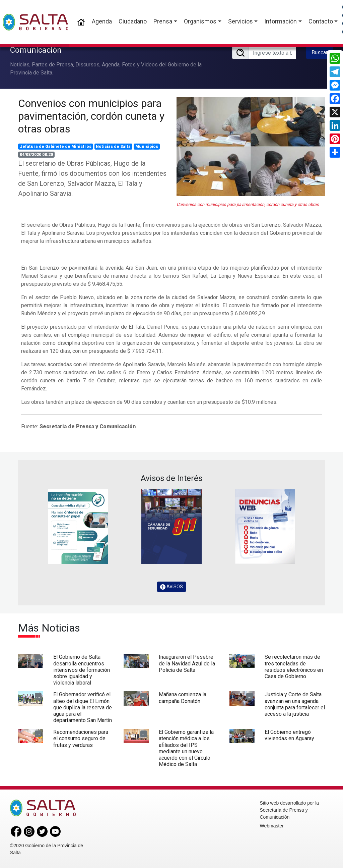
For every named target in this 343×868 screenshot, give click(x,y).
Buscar (320, 52)
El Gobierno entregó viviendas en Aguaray (289, 735)
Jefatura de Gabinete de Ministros (56, 147)
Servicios (241, 21)
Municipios (147, 147)
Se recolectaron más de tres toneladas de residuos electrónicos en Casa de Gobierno (294, 667)
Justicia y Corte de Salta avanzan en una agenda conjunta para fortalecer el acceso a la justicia (295, 704)
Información (281, 21)
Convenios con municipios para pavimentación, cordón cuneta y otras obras (91, 116)
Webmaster (272, 826)
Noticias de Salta (113, 147)
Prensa (163, 21)
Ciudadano (133, 21)
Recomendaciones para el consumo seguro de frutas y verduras (81, 738)
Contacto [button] (321, 21)
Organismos (200, 21)
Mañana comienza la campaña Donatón (183, 698)
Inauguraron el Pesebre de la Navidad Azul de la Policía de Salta (187, 663)
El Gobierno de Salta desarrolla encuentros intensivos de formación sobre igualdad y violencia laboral (82, 670)
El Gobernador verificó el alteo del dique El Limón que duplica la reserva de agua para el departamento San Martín (83, 707)
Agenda (102, 21)
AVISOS (171, 587)
